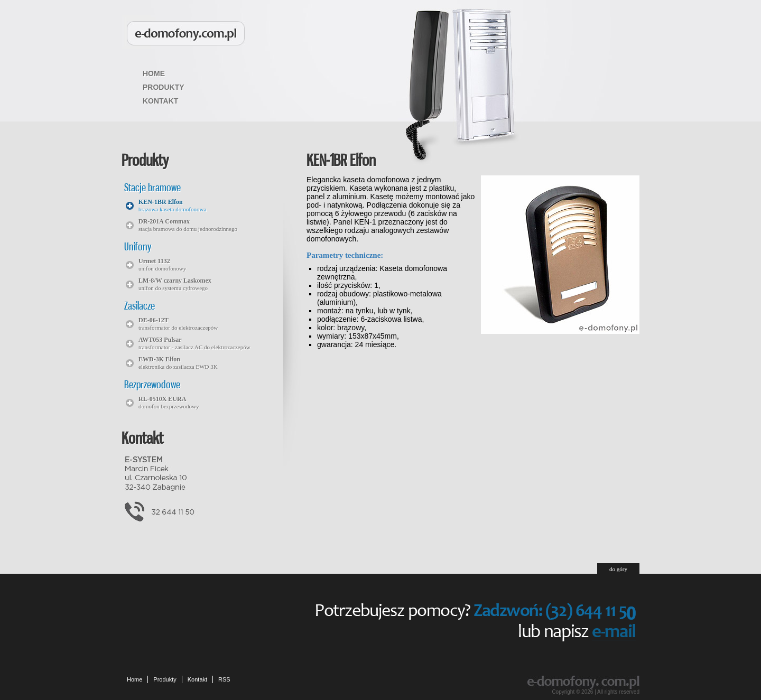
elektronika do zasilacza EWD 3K (178, 363)
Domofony (186, 33)
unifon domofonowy (162, 264)
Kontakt (160, 101)
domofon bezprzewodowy (169, 402)
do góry (618, 569)
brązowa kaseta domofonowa (172, 205)
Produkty (164, 87)
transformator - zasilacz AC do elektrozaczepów (194, 343)
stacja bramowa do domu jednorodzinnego (188, 225)
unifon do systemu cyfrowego (175, 284)
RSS (224, 679)
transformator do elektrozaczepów (178, 324)
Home (154, 73)
